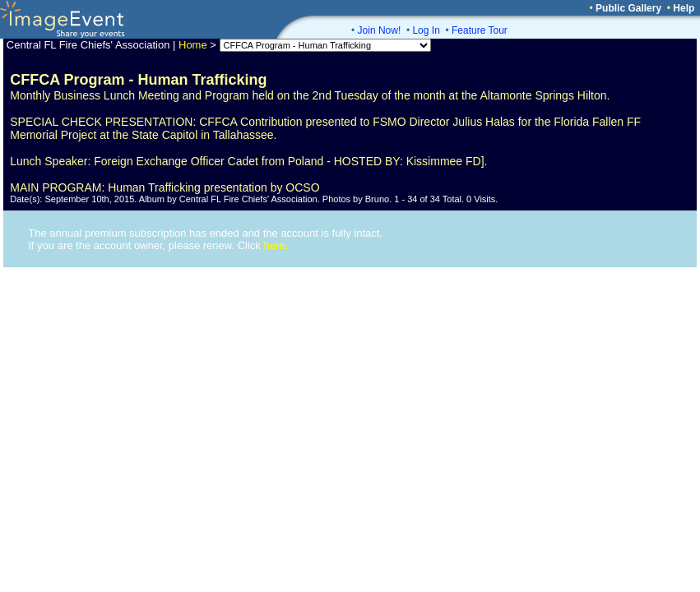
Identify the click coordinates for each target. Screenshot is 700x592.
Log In (426, 30)
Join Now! (380, 30)
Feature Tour (480, 30)
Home (193, 45)
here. (276, 245)
